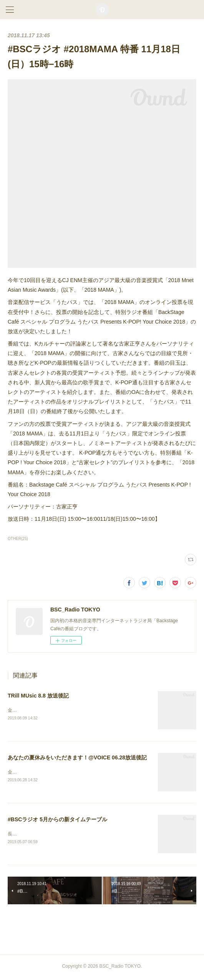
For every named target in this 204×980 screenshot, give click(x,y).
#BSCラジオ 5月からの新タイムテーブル (57, 821)
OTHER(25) (18, 539)
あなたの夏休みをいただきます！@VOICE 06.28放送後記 (77, 758)
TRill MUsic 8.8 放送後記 (38, 696)
